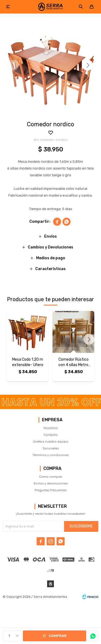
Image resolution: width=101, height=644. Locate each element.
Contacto (51, 435)
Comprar (58, 636)
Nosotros (51, 428)
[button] (88, 65)
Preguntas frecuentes (50, 490)
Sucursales (51, 448)
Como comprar (51, 477)
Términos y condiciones (50, 455)
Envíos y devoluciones (51, 483)
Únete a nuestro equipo (51, 441)
